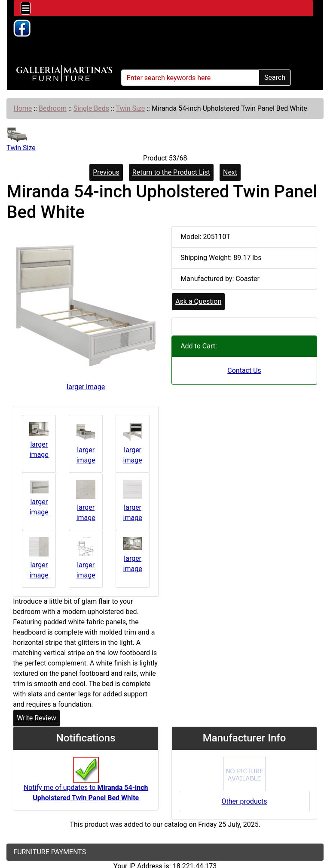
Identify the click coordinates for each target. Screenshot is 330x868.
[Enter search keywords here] (190, 78)
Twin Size (131, 108)
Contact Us (244, 370)
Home (23, 108)
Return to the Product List (171, 172)
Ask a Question (198, 301)
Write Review (36, 718)
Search (275, 77)
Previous (106, 172)
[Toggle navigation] (26, 8)
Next (230, 172)
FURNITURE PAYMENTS (50, 852)
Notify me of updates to (86, 783)
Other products (244, 801)
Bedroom (53, 108)
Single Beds (91, 108)
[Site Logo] (64, 73)
